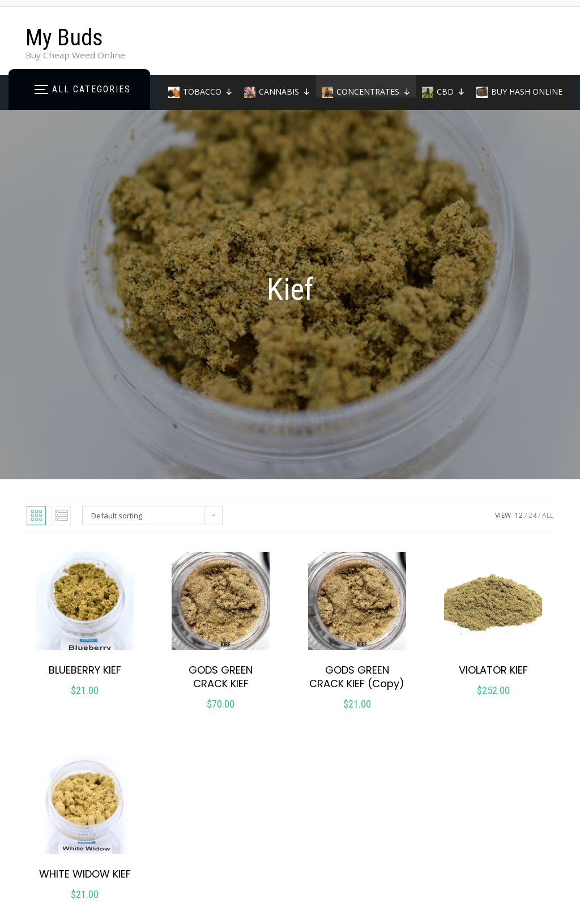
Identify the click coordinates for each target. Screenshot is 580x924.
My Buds (64, 38)
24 (532, 515)
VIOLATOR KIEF (493, 670)
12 (519, 515)
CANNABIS (285, 91)
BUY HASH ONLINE (527, 91)
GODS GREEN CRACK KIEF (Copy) (357, 677)
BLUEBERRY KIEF (85, 670)
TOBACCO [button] (208, 91)
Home (190, 114)
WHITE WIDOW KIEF (85, 874)
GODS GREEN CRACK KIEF (221, 677)
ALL (548, 515)
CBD (451, 91)
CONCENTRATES (374, 91)
